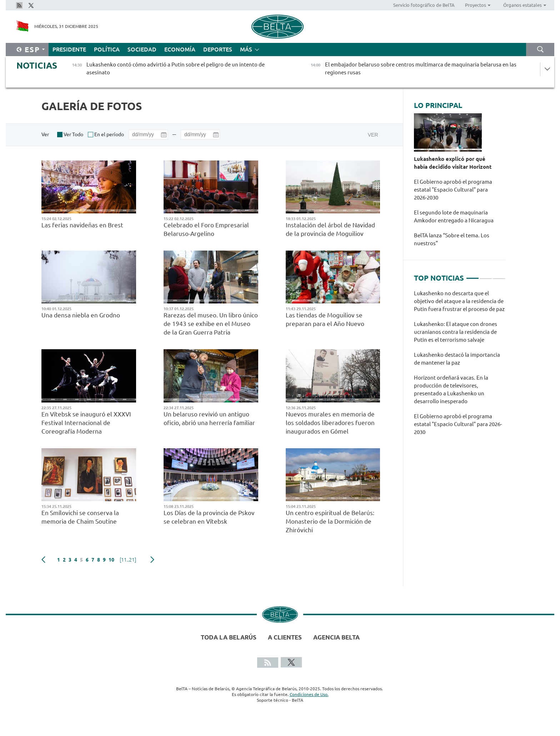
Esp (32, 50)
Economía (180, 49)
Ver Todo (73, 134)
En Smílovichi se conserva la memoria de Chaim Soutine (80, 517)
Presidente (69, 49)
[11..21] (128, 560)
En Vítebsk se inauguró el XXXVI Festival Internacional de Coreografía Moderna (86, 423)
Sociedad (142, 49)
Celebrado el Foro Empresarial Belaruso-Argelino (206, 229)
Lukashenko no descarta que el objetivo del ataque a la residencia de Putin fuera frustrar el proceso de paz (459, 301)
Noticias (37, 66)
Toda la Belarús (229, 637)
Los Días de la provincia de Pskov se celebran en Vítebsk (209, 517)
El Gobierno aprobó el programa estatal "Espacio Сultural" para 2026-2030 (453, 190)
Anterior (43, 560)
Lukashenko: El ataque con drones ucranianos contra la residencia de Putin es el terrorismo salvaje (456, 332)
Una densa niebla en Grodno (81, 315)
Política (107, 49)
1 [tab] (472, 275)
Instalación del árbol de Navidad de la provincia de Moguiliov (330, 229)
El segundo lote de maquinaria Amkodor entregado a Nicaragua (454, 216)
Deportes (218, 49)
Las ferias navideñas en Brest (82, 225)
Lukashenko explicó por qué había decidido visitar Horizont (454, 163)
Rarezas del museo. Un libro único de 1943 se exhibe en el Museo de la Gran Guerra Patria (211, 324)
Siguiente (152, 560)
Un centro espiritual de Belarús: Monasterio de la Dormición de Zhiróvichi (330, 521)
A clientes (285, 637)
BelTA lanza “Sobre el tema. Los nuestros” (452, 239)
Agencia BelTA (336, 637)
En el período (109, 134)
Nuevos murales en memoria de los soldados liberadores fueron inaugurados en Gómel (330, 423)
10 (111, 560)
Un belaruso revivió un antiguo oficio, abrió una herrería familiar (209, 418)
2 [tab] (486, 275)
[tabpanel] (460, 366)
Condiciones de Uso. (309, 694)
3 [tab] (499, 275)
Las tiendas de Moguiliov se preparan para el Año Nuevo (325, 319)
